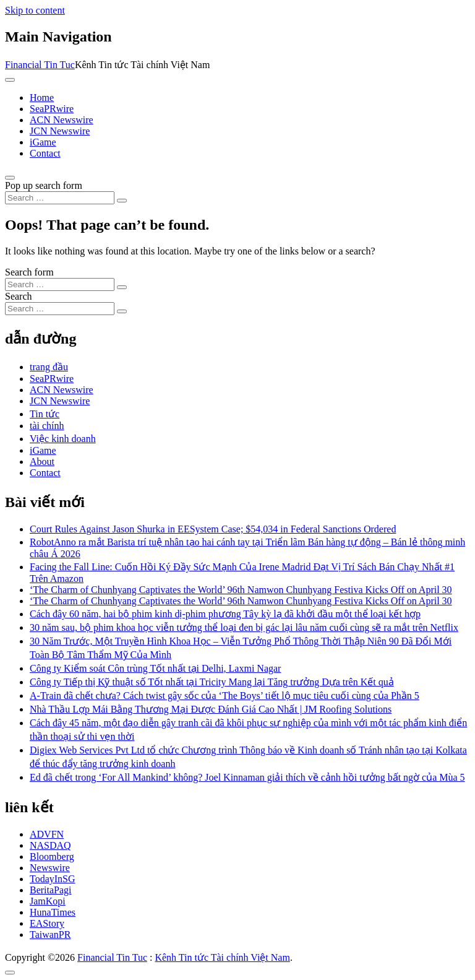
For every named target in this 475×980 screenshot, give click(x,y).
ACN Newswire (62, 120)
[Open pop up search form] (10, 178)
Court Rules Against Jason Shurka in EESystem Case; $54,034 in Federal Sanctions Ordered (213, 529)
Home (42, 98)
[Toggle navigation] (10, 80)
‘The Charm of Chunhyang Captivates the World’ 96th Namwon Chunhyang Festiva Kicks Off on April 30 (241, 590)
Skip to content (35, 10)
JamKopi (48, 901)
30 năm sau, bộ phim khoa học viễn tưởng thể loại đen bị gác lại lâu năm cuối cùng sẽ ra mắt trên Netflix (244, 627)
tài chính (47, 426)
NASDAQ (50, 845)
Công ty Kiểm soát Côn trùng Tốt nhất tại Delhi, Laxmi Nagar (155, 668)
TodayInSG (53, 879)
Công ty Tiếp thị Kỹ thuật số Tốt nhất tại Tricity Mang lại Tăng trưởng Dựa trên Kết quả (212, 682)
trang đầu (49, 367)
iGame (43, 142)
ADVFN (47, 834)
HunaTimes (53, 912)
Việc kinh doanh (63, 439)
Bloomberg (52, 856)
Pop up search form (44, 185)
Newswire (50, 868)
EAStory (47, 923)
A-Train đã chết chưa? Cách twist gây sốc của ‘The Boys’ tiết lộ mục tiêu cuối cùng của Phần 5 (225, 696)
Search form (29, 272)
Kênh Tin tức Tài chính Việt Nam (222, 957)
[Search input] (60, 198)
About (42, 462)
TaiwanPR (50, 934)
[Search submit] (122, 201)
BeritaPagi (51, 890)
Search (19, 296)
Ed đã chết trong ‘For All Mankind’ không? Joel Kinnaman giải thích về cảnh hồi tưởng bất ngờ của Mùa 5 (247, 777)
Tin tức (45, 414)
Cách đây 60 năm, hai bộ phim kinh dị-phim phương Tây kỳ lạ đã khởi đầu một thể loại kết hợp (225, 614)
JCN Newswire (60, 131)
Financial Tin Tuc (40, 65)
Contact (45, 153)
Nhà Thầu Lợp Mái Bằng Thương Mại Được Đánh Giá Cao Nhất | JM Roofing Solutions (211, 709)
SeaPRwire (52, 109)
